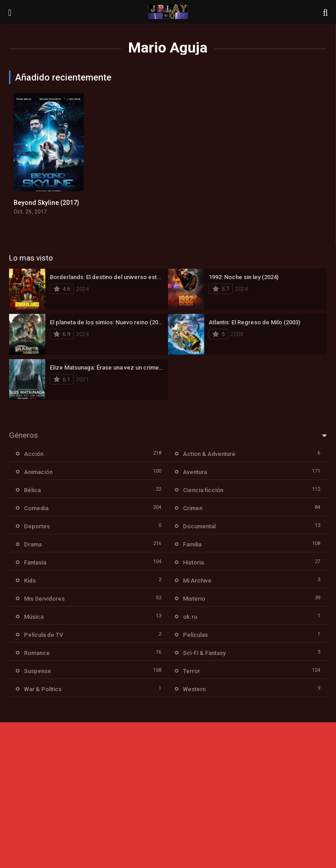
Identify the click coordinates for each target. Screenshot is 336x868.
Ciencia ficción (203, 490)
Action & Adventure (209, 454)
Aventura (195, 472)
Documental (199, 526)
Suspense (38, 671)
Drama (33, 544)
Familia (192, 544)
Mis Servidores (44, 599)
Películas (195, 635)
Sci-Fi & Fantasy (204, 653)
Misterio (194, 599)
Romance (37, 653)
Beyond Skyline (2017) (46, 203)
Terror (192, 671)
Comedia (36, 508)
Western (194, 689)
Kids (30, 581)
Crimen (193, 508)
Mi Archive (197, 581)
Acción (34, 454)
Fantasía (35, 562)
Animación (38, 472)
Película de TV (43, 635)
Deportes (37, 526)
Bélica (32, 490)
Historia (193, 562)
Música (34, 617)
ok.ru (190, 617)
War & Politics (43, 689)
